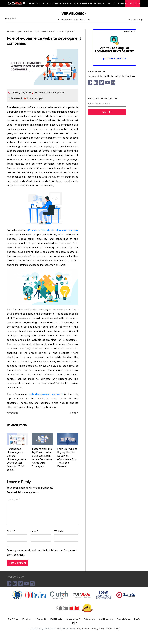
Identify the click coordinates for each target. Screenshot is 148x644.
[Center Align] (25, 4)
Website (59, 531)
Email (34, 531)
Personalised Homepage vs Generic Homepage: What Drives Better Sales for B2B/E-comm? (17, 459)
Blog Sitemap (83, 629)
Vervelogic (17, 99)
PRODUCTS (41, 619)
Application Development (29, 32)
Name (11, 531)
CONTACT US (106, 619)
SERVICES (13, 619)
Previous (12, 413)
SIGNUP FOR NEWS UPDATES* (107, 102)
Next (74, 413)
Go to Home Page (135, 20)
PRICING (27, 619)
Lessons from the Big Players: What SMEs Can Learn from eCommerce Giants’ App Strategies (42, 458)
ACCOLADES (124, 619)
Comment (13, 500)
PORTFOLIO (56, 619)
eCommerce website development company (52, 230)
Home (10, 32)
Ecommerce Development (60, 32)
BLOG (137, 619)
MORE (74, 623)
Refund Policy (113, 629)
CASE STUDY (73, 619)
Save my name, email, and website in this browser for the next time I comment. (42, 553)
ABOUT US (89, 619)
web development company (46, 394)
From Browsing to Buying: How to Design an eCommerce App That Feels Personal (67, 458)
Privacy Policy (98, 629)
